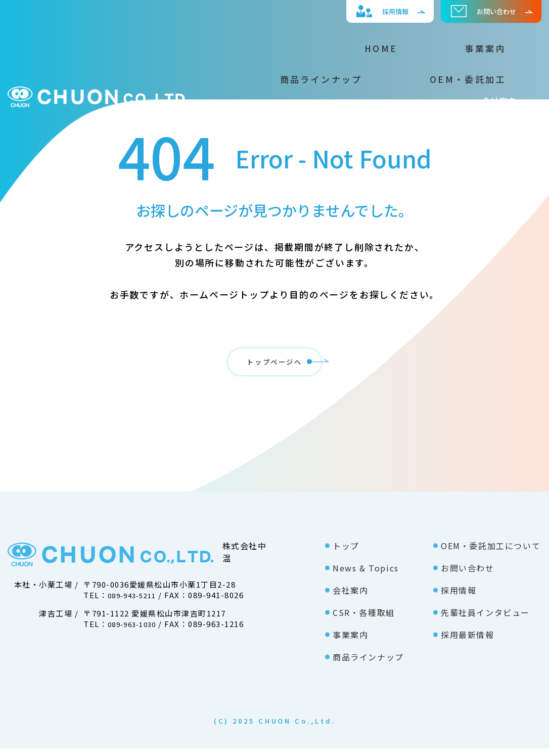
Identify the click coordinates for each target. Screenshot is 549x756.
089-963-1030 (135, 631)
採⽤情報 (370, 11)
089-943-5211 (135, 603)
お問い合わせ (479, 11)
